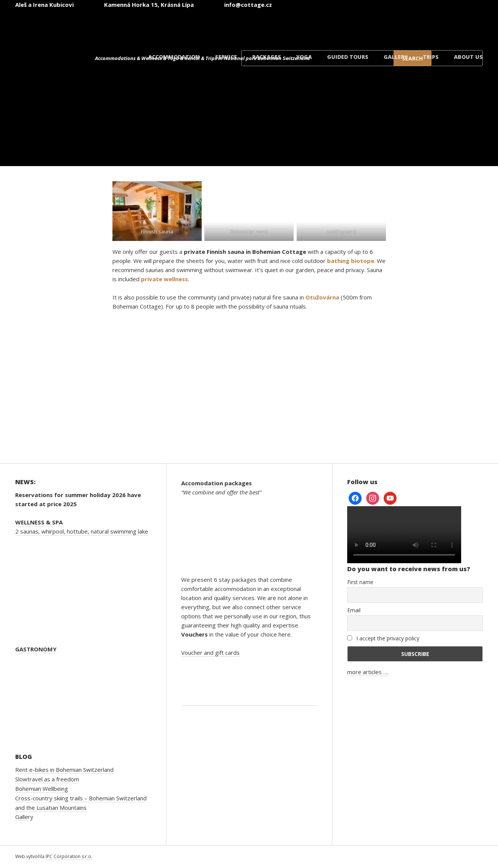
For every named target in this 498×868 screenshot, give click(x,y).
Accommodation (174, 57)
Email (354, 610)
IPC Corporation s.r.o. (69, 856)
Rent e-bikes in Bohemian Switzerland (64, 770)
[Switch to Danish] (457, 26)
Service (226, 57)
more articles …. (368, 672)
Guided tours (348, 57)
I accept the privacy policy (383, 638)
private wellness (164, 279)
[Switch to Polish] (411, 26)
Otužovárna (322, 297)
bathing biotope (351, 261)
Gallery (396, 57)
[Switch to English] (320, 26)
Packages (267, 57)
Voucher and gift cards (210, 653)
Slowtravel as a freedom (47, 779)
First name (360, 582)
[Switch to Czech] (275, 26)
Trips (431, 57)
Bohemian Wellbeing (42, 789)
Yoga (304, 57)
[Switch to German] (366, 26)
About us (468, 57)
